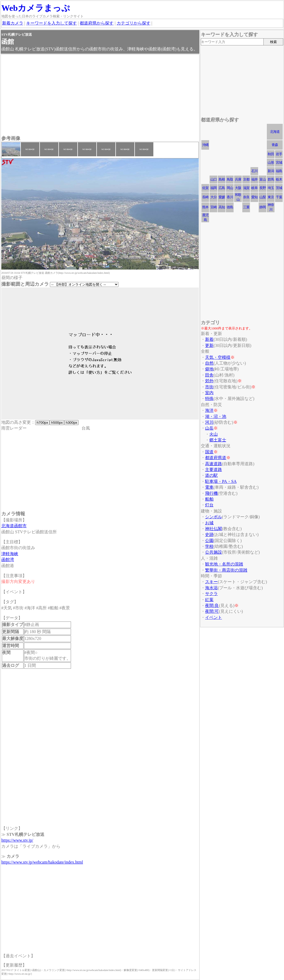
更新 (209, 345)
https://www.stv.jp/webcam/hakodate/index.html (42, 862)
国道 (209, 452)
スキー (211, 582)
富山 (263, 179)
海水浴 (211, 588)
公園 (209, 541)
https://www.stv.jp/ (17, 840)
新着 (209, 339)
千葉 (279, 197)
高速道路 (214, 464)
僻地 (209, 369)
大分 (214, 197)
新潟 (271, 171)
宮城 (279, 162)
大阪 (238, 188)
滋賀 (246, 188)
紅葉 (209, 600)
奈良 (246, 197)
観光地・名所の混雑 (224, 564)
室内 (209, 393)
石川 (254, 171)
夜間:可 (212, 611)
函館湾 (8, 560)
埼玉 (271, 188)
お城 (209, 523)
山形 (271, 162)
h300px (71, 423)
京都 (246, 179)
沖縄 (205, 145)
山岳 (209, 428)
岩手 (279, 154)
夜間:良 (212, 606)
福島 (279, 171)
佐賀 (205, 188)
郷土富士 (218, 440)
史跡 (209, 534)
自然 (209, 363)
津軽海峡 (10, 554)
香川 (230, 197)
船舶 (209, 499)
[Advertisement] (100, 96)
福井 (254, 179)
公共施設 (214, 552)
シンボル (214, 517)
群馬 (271, 179)
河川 (209, 422)
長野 (263, 188)
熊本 (205, 207)
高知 (222, 207)
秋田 (271, 154)
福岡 (214, 188)
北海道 (275, 132)
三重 (246, 207)
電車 (209, 487)
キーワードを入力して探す (51, 23)
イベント (214, 617)
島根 (222, 179)
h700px (42, 423)
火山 (214, 434)
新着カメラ (13, 23)
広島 (222, 188)
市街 (209, 387)
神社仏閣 (214, 529)
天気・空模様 (218, 357)
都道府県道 (216, 458)
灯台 (209, 505)
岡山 (230, 188)
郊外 (209, 381)
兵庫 (238, 179)
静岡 (263, 207)
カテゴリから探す (134, 23)
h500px (57, 423)
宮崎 (214, 207)
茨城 (279, 188)
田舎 (209, 375)
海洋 (209, 410)
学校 (209, 546)
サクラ (211, 594)
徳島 (230, 207)
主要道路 (214, 470)
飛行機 (211, 493)
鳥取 (230, 179)
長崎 (205, 197)
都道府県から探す (97, 23)
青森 (275, 145)
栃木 (279, 179)
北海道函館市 (14, 526)
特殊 (209, 399)
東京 (271, 197)
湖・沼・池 (216, 416)
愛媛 (222, 197)
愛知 (254, 197)
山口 (214, 179)
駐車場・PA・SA (221, 481)
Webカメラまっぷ (36, 8)
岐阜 (254, 188)
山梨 (263, 197)
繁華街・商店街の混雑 (226, 570)
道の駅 (211, 475)
